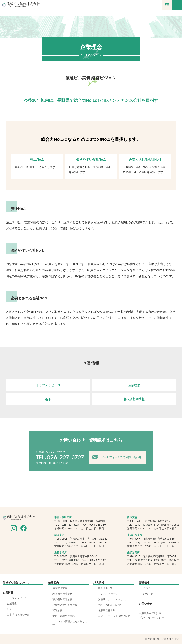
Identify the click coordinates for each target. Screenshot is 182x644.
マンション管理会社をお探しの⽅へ (70, 623)
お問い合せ (146, 603)
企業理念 (134, 385)
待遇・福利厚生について (111, 605)
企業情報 (8, 592)
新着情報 (144, 583)
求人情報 (99, 583)
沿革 (48, 399)
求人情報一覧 (105, 588)
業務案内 (53, 583)
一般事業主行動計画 (150, 613)
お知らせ (148, 594)
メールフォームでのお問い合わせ (121, 457)
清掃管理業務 (60, 588)
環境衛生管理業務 (62, 599)
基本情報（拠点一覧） (19, 615)
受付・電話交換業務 (64, 616)
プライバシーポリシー (151, 617)
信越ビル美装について (16, 583)
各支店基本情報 (134, 399)
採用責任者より (106, 610)
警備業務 (57, 610)
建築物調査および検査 (65, 605)
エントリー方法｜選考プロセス (115, 616)
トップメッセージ (48, 385)
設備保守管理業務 (62, 594)
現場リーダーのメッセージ (113, 599)
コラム (147, 588)
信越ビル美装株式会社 (20, 5)
